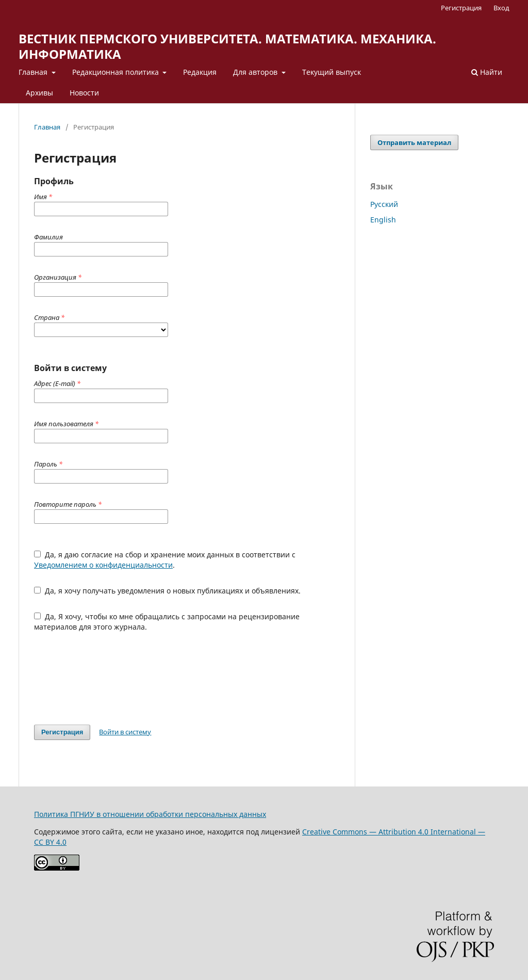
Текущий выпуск (332, 72)
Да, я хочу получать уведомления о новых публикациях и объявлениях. (167, 591)
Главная (34, 72)
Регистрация (461, 8)
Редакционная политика (117, 72)
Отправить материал (414, 142)
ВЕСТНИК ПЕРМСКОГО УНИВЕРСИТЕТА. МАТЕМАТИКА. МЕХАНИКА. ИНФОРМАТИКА (227, 46)
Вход (501, 8)
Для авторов (256, 72)
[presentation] (112, 678)
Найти (487, 72)
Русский (384, 204)
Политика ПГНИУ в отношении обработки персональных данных (150, 814)
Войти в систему (125, 732)
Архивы (39, 93)
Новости (84, 93)
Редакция (200, 72)
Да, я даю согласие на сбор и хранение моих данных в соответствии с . (165, 560)
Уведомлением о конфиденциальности (103, 565)
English (383, 220)
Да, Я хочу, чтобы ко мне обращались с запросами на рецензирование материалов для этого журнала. (167, 622)
